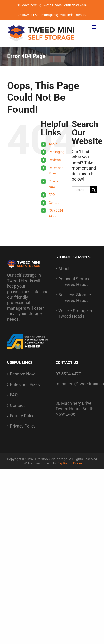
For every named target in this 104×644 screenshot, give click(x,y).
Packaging (56, 152)
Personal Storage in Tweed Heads (74, 282)
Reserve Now (22, 374)
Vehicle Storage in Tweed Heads (75, 313)
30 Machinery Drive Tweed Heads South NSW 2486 (74, 409)
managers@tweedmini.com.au (64, 15)
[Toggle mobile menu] (94, 27)
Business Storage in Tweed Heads (75, 297)
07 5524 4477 (68, 374)
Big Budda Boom (70, 463)
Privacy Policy (23, 426)
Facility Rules (22, 416)
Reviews (55, 160)
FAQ (52, 195)
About (53, 144)
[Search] (94, 190)
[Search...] (81, 190)
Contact (55, 203)
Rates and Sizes (25, 384)
